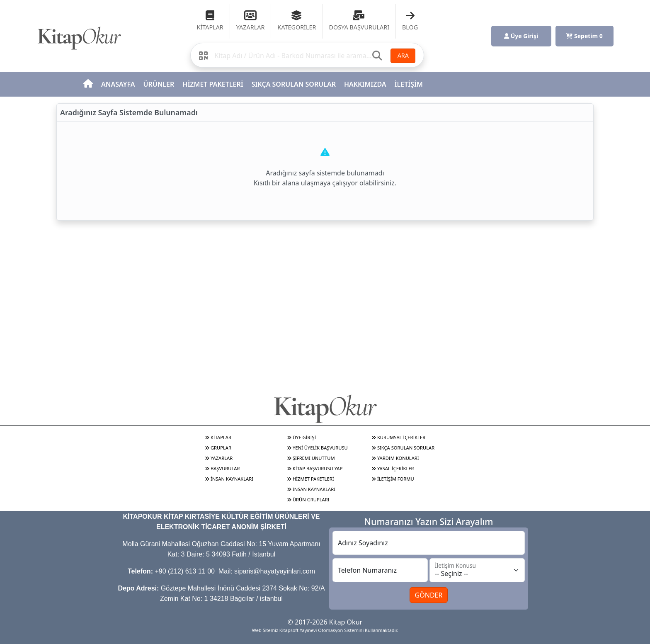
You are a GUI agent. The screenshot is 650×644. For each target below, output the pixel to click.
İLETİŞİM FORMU (393, 479)
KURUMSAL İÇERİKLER (398, 437)
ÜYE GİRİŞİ (301, 437)
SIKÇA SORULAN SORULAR (294, 84)
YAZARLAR (219, 458)
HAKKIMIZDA (365, 84)
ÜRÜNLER (159, 84)
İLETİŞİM (409, 84)
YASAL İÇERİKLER (393, 468)
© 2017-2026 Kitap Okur (325, 622)
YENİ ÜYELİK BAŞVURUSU (317, 448)
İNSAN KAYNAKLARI (229, 479)
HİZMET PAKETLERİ (213, 84)
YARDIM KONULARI (395, 458)
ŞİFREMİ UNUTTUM (311, 458)
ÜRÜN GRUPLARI (308, 499)
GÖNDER (429, 595)
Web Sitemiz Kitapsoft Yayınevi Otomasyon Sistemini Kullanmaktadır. (325, 630)
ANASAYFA (118, 84)
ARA (403, 55)
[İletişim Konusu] (477, 570)
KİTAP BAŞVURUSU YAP (315, 468)
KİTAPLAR (218, 437)
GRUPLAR (218, 448)
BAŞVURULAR (222, 468)
